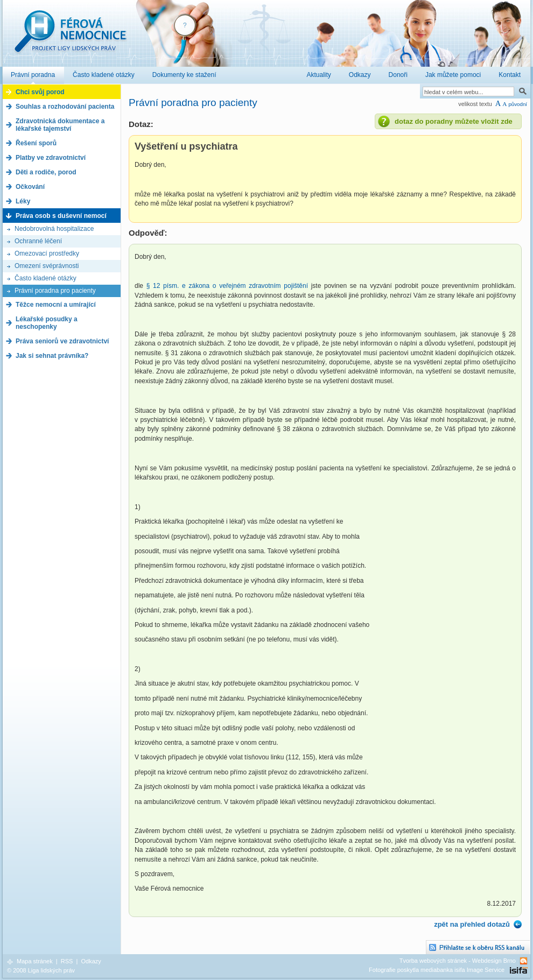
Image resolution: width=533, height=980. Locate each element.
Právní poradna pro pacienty (55, 291)
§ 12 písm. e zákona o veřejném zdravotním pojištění (227, 286)
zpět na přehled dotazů (472, 924)
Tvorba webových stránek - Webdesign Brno (458, 961)
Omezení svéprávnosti (47, 266)
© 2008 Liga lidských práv (41, 970)
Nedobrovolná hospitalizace (54, 229)
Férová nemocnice (70, 37)
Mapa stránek (35, 961)
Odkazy (91, 961)
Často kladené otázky (45, 278)
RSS (67, 961)
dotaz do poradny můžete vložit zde (454, 121)
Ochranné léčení (38, 241)
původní (518, 104)
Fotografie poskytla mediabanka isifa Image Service (437, 970)
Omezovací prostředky (47, 253)
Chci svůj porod (40, 92)
